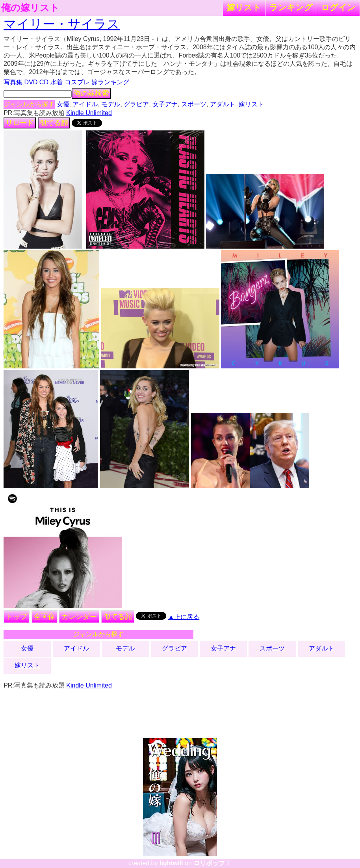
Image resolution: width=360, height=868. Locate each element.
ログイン (338, 7)
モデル (111, 104)
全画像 (45, 617)
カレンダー (79, 617)
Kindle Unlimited (89, 113)
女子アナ (165, 104)
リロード (20, 123)
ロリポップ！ (212, 863)
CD (44, 82)
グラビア (136, 104)
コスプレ (77, 82)
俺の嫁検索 (91, 93)
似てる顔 (54, 123)
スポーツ (194, 104)
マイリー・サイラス (62, 24)
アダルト (223, 104)
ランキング (291, 7)
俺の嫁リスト (30, 8)
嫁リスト (244, 7)
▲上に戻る (184, 617)
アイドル (85, 104)
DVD (31, 82)
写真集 (13, 82)
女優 (63, 104)
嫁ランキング (110, 82)
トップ (17, 617)
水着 (56, 82)
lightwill (171, 863)
